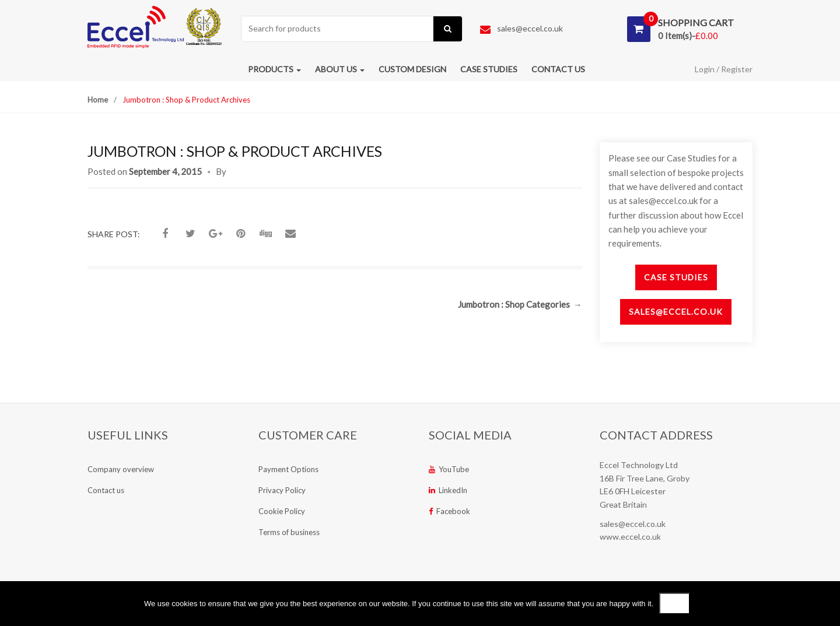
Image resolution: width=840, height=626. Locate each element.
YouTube (449, 469)
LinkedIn (448, 490)
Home (98, 100)
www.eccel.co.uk (630, 537)
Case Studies (676, 277)
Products (274, 69)
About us (340, 69)
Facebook (449, 511)
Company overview (121, 469)
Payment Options (288, 469)
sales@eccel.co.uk (521, 28)
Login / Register (724, 69)
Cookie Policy (282, 511)
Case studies (489, 69)
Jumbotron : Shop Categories (520, 304)
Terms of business (289, 532)
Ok (675, 604)
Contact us (558, 69)
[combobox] (337, 29)
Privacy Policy (282, 490)
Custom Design (412, 69)
